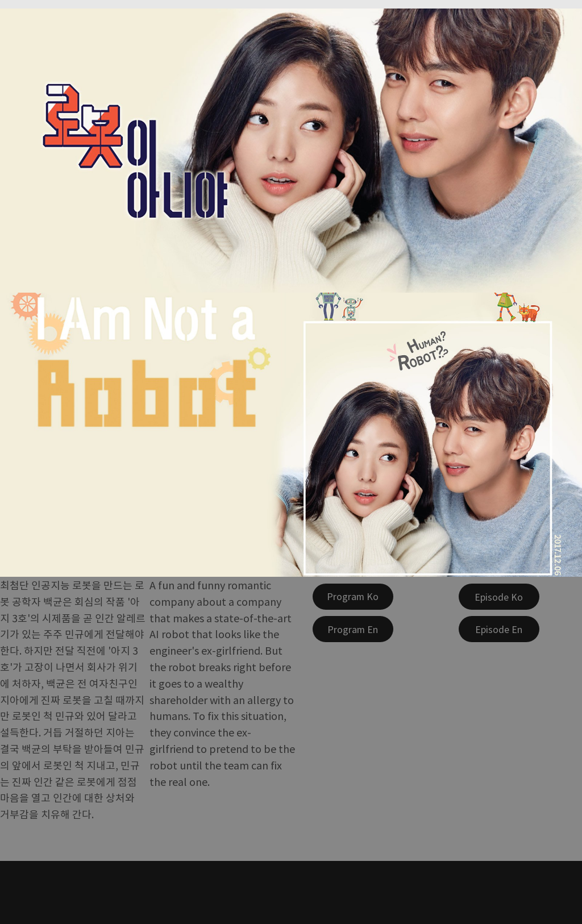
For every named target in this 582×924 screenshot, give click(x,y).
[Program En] (353, 629)
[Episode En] (499, 629)
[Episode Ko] (499, 597)
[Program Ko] (353, 597)
